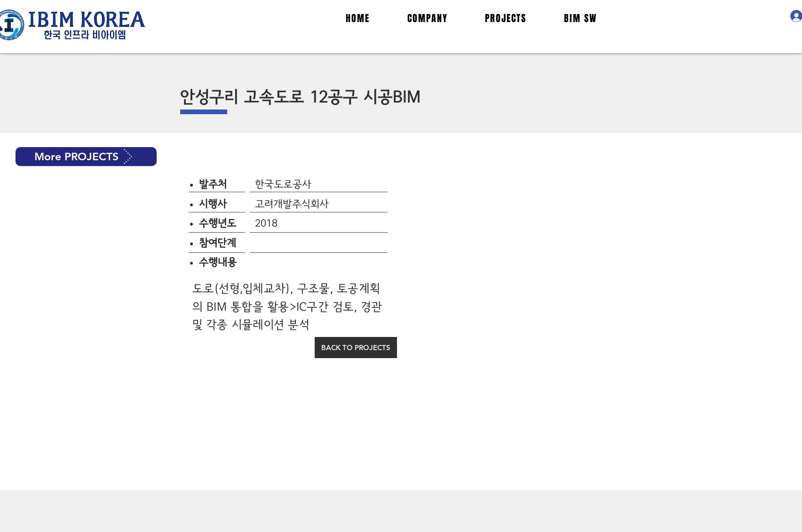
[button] (86, 156)
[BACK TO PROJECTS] (356, 348)
